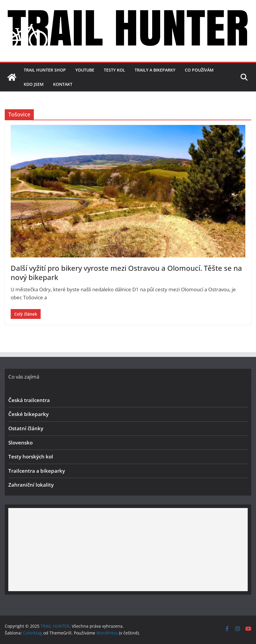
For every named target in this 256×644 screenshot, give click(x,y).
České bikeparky (28, 414)
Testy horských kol (31, 457)
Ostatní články (26, 428)
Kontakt (63, 84)
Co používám (199, 70)
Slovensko (20, 443)
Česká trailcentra (29, 400)
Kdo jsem (34, 84)
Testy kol (115, 70)
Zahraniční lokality (31, 485)
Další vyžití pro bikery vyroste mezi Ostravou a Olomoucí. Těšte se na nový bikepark (126, 273)
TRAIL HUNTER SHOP (45, 70)
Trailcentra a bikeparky (37, 471)
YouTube (85, 70)
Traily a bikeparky (155, 70)
